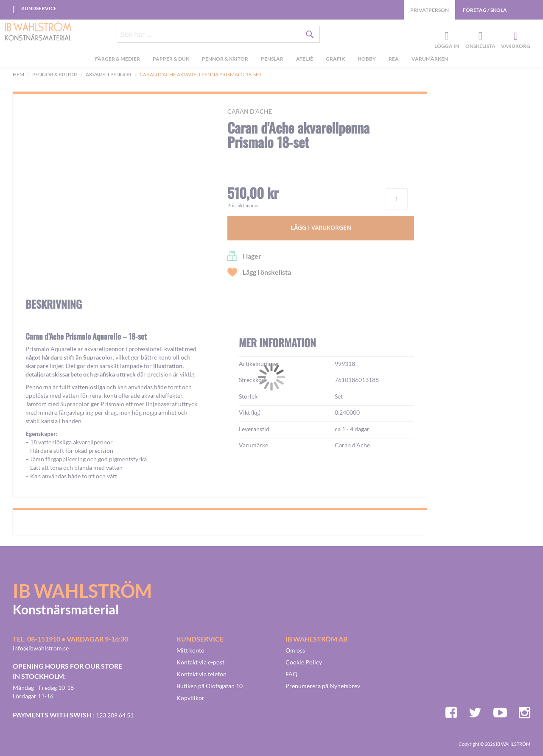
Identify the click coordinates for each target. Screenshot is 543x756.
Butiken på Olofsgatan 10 (210, 686)
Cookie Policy (304, 662)
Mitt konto (190, 650)
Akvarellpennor (109, 74)
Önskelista (479, 36)
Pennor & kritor (55, 74)
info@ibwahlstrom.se (41, 648)
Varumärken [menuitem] (430, 59)
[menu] (271, 60)
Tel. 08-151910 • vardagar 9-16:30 (70, 639)
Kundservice (39, 8)
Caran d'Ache (250, 111)
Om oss (295, 650)
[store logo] (38, 32)
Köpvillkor (190, 698)
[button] (45, 309)
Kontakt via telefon (202, 674)
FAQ (291, 674)
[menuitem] (118, 60)
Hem (18, 74)
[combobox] (218, 35)
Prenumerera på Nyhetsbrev (323, 686)
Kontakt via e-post (200, 662)
